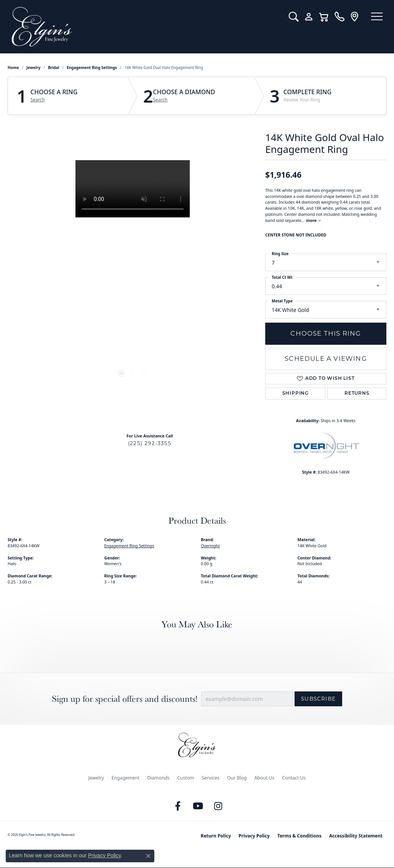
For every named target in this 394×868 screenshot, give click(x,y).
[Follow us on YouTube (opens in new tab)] (198, 806)
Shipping (295, 394)
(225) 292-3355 (150, 443)
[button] (290, 17)
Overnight (210, 546)
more (313, 220)
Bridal (54, 68)
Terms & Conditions (300, 836)
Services (211, 778)
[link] (336, 17)
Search (38, 100)
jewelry (33, 68)
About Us (264, 778)
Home (13, 68)
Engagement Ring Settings (92, 68)
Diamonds (158, 778)
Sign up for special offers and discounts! (125, 699)
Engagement (126, 778)
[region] (133, 275)
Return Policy (216, 836)
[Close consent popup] (148, 856)
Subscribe (318, 699)
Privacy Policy (254, 836)
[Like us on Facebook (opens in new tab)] (178, 806)
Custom (186, 778)
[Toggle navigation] (375, 17)
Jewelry (96, 778)
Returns (357, 394)
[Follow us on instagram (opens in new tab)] (218, 806)
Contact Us (294, 778)
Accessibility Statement (356, 836)
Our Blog (237, 778)
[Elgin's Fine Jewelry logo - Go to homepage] (143, 27)
